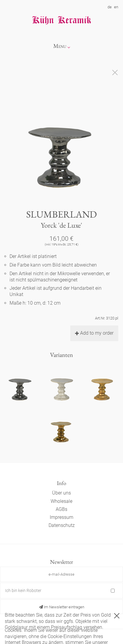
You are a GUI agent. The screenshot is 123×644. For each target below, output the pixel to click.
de (110, 7)
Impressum (61, 517)
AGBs (61, 509)
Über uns (61, 493)
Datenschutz (62, 525)
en (116, 7)
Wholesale (61, 501)
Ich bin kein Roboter (23, 591)
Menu (60, 46)
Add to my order (94, 333)
